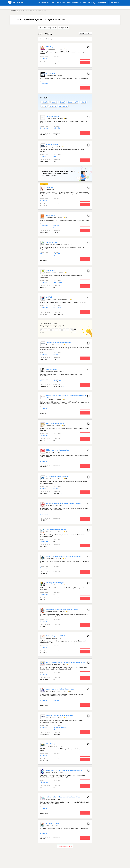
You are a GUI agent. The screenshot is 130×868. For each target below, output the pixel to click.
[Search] (94, 3)
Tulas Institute (51, 270)
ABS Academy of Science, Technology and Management (64, 770)
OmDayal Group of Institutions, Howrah (59, 342)
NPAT (60, 380)
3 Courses (44, 567)
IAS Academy (50, 73)
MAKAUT (49, 296)
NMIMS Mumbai (51, 368)
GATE (58, 253)
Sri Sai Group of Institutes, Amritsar (58, 449)
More (90, 3)
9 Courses (44, 282)
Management (63, 28)
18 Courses (44, 541)
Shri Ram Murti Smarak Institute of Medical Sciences (63, 502)
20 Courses (44, 253)
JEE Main (59, 282)
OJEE (58, 700)
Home (11, 11)
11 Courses (44, 307)
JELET (55, 307)
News (84, 3)
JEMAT (60, 307)
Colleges (17, 11)
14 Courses (44, 434)
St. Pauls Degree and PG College (57, 635)
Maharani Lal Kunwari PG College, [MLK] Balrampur (63, 609)
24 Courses (44, 128)
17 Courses (44, 380)
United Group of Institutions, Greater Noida (60, 688)
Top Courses (51, 3)
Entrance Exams (60, 3)
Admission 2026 (77, 3)
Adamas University (52, 242)
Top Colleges (42, 3)
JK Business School (52, 145)
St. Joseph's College (53, 823)
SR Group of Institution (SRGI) (56, 582)
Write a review (102, 3)
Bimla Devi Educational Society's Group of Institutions (63, 556)
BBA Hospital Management (47, 28)
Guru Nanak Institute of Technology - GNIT (60, 715)
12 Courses (44, 225)
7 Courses (44, 408)
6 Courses (44, 200)
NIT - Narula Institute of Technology (58, 476)
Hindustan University (53, 116)
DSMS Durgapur (51, 743)
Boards (69, 3)
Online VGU (50, 187)
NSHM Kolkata (51, 215)
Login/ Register (114, 3)
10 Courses (44, 594)
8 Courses (44, 59)
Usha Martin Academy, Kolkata (56, 529)
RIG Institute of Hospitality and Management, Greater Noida (65, 662)
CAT (55, 128)
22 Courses (44, 84)
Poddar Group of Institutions (55, 423)
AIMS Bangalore (51, 47)
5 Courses (44, 354)
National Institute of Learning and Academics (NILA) (63, 796)
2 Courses (44, 156)
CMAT (59, 128)
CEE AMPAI (57, 727)
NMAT (55, 380)
